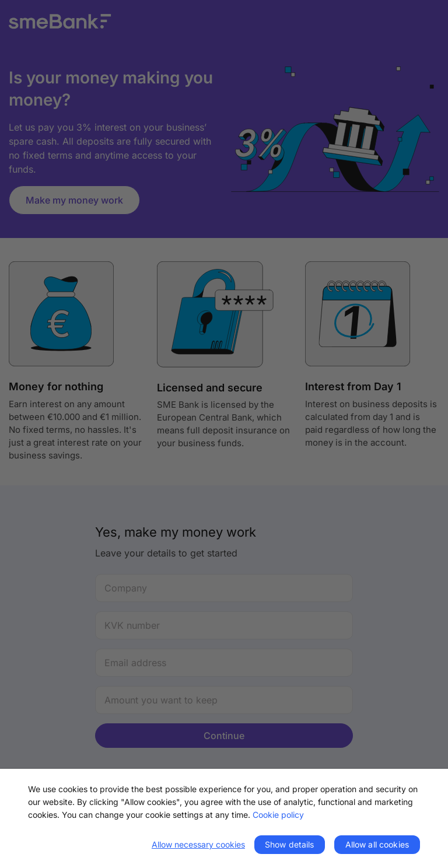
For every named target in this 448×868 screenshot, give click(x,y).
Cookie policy (278, 815)
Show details (290, 844)
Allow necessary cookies (198, 844)
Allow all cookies (377, 844)
